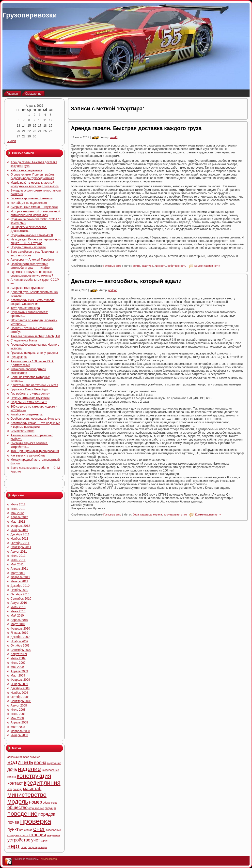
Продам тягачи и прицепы (28, 247)
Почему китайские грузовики (30, 398)
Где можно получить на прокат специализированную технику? (32, 274)
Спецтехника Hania (24, 340)
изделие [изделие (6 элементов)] (30, 769)
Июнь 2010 (18, 611)
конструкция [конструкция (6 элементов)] (34, 776)
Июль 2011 (18, 556)
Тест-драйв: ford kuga (25, 308)
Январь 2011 (19, 581)
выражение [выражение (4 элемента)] (54, 763)
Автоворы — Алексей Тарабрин (32, 260)
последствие (171, 515)
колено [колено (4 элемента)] (12, 777)
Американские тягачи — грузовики (34, 207)
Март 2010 (18, 624)
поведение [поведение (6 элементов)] (22, 814)
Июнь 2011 (18, 560)
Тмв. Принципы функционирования (35, 451)
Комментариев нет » (207, 266)
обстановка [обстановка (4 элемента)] (50, 803)
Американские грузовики (27, 288)
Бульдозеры (19, 357)
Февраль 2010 (20, 629)
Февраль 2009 (20, 680)
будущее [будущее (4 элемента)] (35, 757)
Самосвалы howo (23, 431)
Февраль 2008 (20, 731)
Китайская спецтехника (27, 414)
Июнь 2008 (18, 714)
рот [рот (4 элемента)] (22, 830)
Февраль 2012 (20, 526)
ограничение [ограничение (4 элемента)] (36, 808)
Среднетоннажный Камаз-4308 (32, 235)
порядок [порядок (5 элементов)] (47, 814)
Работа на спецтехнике (26, 170)
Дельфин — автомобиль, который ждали (126, 281)
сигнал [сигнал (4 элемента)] (28, 830)
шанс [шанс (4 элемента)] (24, 847)
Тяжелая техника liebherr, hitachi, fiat (35, 336)
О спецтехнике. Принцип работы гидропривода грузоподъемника (33, 176)
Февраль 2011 (20, 577)
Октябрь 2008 (20, 697)
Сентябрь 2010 (21, 599)
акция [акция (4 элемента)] (19, 757)
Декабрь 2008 (20, 688)
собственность (177, 266)
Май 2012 (17, 513)
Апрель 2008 (19, 722)
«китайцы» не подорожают (29, 203)
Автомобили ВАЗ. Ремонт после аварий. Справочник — (32, 302)
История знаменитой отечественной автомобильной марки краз (35, 213)
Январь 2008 (19, 735)
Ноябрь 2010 (19, 590)
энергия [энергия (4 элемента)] (33, 847)
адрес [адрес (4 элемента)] (11, 757)
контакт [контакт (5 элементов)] (15, 783)
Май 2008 (17, 718)
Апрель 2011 (19, 569)
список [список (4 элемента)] (24, 835)
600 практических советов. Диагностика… (29, 229)
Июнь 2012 (18, 509)
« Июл (12, 141)
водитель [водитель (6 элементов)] (20, 762)
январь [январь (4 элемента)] (43, 847)
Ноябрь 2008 (19, 693)
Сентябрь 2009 (21, 650)
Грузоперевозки (30, 15)
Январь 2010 (19, 633)
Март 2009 (18, 676)
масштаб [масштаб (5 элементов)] (32, 789)
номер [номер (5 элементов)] (36, 802)
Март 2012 (18, 522)
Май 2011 (17, 564)
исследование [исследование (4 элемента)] (50, 770)
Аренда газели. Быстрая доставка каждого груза (136, 128)
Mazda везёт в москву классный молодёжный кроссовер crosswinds (35, 184)
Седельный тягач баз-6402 (29, 402)
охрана (157, 515)
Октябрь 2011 (20, 543)
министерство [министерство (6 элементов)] (27, 795)
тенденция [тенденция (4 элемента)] (53, 835)
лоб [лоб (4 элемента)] (10, 789)
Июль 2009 (18, 658)
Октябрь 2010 (20, 594)
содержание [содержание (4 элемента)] (53, 830)
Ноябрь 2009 (19, 641)
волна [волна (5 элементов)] (40, 763)
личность (160, 266)
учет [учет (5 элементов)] (36, 840)
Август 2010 (19, 603)
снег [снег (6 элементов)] (39, 829)
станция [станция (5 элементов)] (38, 835)
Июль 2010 (18, 607)
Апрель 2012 (19, 517)
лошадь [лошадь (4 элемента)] (18, 789)
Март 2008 (18, 727)
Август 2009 (19, 654)
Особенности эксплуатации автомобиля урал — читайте (30, 266)
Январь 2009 (19, 684)
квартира (147, 266)
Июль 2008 (18, 710)
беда (136, 515)
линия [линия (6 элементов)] (52, 783)
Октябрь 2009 (20, 646)
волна (137, 266)
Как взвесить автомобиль (28, 456)
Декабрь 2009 (20, 637)
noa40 (114, 137)
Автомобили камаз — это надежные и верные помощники (35, 425)
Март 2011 (18, 573)
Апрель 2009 (19, 671)
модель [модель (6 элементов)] (18, 802)
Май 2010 (17, 616)
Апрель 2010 (19, 620)
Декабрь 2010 (20, 586)
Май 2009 (17, 667)
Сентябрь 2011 (21, 547)
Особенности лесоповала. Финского (35, 419)
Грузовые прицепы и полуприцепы (34, 353)
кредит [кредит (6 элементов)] (33, 783)
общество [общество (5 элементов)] (17, 808)
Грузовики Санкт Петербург (29, 389)
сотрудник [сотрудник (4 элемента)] (14, 835)
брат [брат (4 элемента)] (26, 757)
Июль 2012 (18, 504)
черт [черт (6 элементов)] (14, 846)
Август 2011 (19, 552)
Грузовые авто (112, 266)
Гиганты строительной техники (31, 198)
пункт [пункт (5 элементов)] (13, 829)
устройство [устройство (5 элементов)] (19, 840)
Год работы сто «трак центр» (30, 394)
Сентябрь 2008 (21, 701)
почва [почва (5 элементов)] (13, 822)
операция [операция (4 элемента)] (51, 808)
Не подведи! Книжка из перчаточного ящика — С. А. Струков (36, 241)
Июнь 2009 (18, 663)
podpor (112, 290)
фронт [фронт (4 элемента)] (45, 840)
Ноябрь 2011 (19, 539)
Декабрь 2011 (20, 534)
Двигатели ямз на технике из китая (34, 385)
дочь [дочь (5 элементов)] (12, 769)
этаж (184, 515)
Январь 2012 (19, 530)
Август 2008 (19, 706)
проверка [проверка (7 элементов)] (36, 821)
